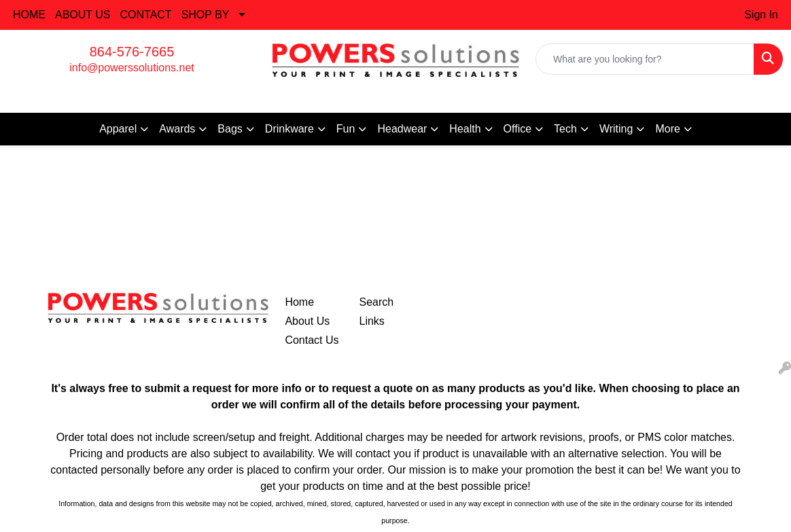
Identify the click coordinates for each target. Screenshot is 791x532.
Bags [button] (230, 129)
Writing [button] (616, 129)
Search (377, 302)
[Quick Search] (645, 59)
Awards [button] (177, 129)
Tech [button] (565, 129)
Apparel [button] (118, 129)
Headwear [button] (402, 129)
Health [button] (465, 129)
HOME (29, 15)
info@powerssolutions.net (131, 68)
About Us (307, 321)
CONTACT (146, 15)
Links (372, 321)
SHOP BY (206, 15)
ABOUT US (83, 15)
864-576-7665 (132, 52)
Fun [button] (346, 129)
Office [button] (518, 129)
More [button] (667, 129)
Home (299, 302)
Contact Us (312, 340)
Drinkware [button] (289, 129)
